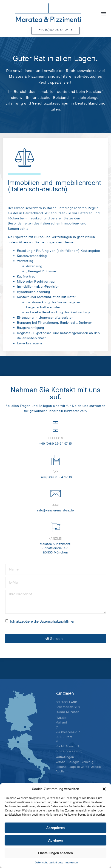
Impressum (72, 862)
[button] (104, 789)
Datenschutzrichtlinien (57, 626)
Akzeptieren (55, 828)
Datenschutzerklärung (49, 862)
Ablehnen (55, 840)
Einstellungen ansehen (55, 853)
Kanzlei (55, 543)
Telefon (55, 443)
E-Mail (56, 509)
